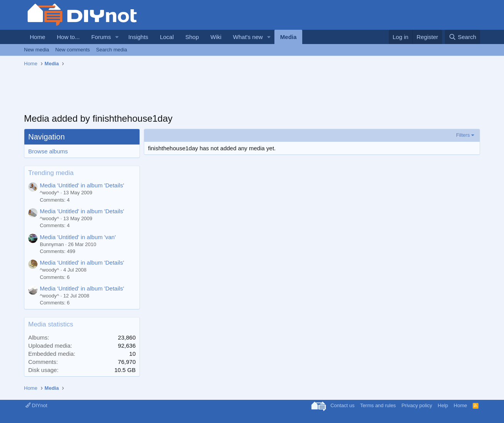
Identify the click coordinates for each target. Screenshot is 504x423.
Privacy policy (417, 405)
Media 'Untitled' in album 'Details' (82, 185)
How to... (68, 37)
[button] (117, 37)
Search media (112, 50)
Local (167, 37)
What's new (248, 37)
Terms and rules (378, 405)
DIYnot (36, 405)
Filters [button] (463, 135)
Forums (101, 37)
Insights (138, 37)
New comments (73, 50)
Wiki (216, 37)
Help (443, 405)
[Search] (462, 37)
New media (37, 50)
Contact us (342, 405)
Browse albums (48, 151)
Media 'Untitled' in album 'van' (78, 237)
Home (37, 37)
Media (289, 37)
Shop (192, 37)
